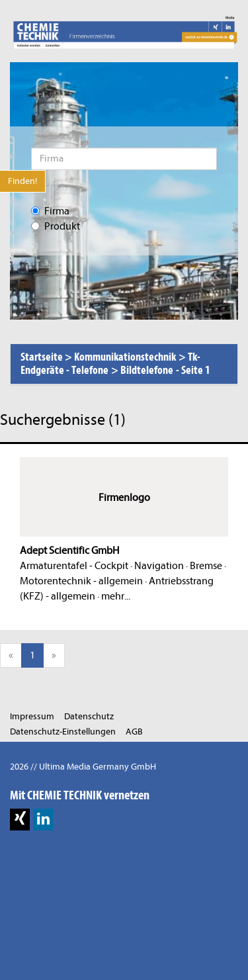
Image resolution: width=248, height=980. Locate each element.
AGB (134, 732)
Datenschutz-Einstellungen (63, 732)
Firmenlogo (124, 498)
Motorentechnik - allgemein (81, 581)
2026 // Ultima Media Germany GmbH (83, 767)
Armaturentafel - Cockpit (74, 566)
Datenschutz (89, 716)
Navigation (159, 566)
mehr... (116, 596)
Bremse (206, 566)
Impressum (32, 716)
